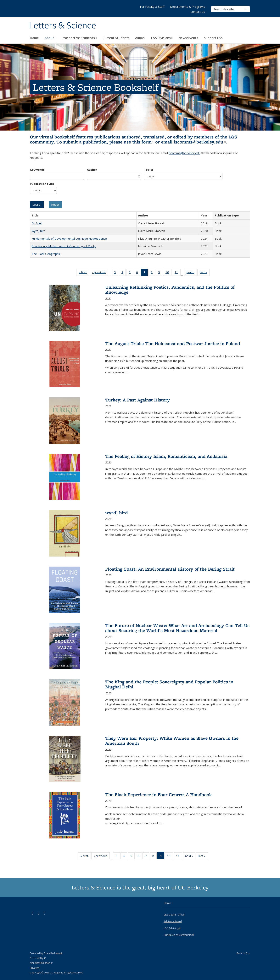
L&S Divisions (162, 38)
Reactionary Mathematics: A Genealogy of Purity (64, 246)
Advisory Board (173, 921)
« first (84, 273)
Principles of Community (179, 935)
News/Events (188, 38)
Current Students (116, 38)
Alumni (140, 38)
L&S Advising (172, 928)
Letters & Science (63, 26)
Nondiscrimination (41, 963)
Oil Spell (37, 223)
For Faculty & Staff (152, 7)
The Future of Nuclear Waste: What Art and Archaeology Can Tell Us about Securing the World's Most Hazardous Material (177, 628)
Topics (149, 170)
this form (143, 142)
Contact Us (198, 12)
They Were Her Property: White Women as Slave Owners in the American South (172, 741)
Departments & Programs (188, 7)
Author (92, 170)
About (50, 38)
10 (168, 273)
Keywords (37, 170)
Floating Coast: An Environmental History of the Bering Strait (170, 569)
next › (192, 273)
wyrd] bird (39, 231)
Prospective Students (79, 38)
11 (178, 273)
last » (205, 273)
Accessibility (38, 958)
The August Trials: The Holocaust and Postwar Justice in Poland (173, 343)
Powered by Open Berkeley (46, 953)
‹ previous (100, 273)
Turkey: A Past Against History (137, 400)
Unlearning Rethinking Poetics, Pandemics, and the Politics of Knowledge (170, 290)
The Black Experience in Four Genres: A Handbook (158, 795)
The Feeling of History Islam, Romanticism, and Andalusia (166, 456)
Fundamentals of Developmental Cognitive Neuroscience (69, 238)
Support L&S (213, 38)
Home (34, 38)
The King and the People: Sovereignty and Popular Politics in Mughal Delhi (169, 684)
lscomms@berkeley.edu (200, 142)
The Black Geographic (46, 254)
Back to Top (243, 953)
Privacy (35, 968)
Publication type (42, 184)
